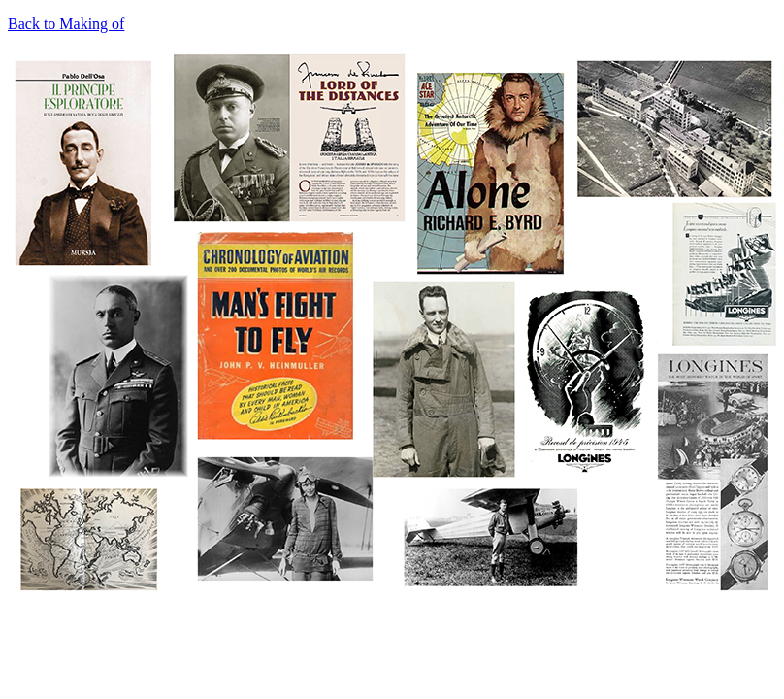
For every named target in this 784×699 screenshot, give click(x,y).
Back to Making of (66, 24)
